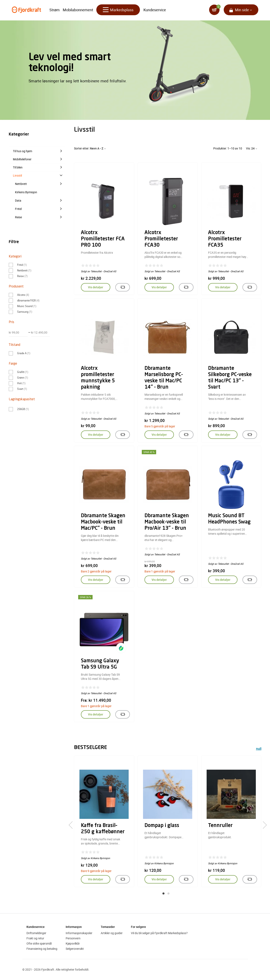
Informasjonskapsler (79, 933)
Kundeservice (155, 10)
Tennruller (220, 826)
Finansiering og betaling (42, 949)
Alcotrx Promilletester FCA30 (161, 239)
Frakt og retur (35, 938)
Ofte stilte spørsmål (39, 943)
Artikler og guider (112, 933)
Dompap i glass (162, 826)
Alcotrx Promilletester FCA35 (225, 239)
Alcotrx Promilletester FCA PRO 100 (103, 239)
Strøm (55, 10)
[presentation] (72, 825)
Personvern (73, 938)
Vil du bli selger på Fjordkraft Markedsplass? (159, 933)
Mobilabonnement (78, 10)
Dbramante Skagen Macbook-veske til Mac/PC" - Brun (103, 522)
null (259, 749)
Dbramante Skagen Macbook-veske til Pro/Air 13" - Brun (167, 522)
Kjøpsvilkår (73, 943)
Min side (242, 10)
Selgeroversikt (75, 949)
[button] (163, 893)
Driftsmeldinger (36, 933)
